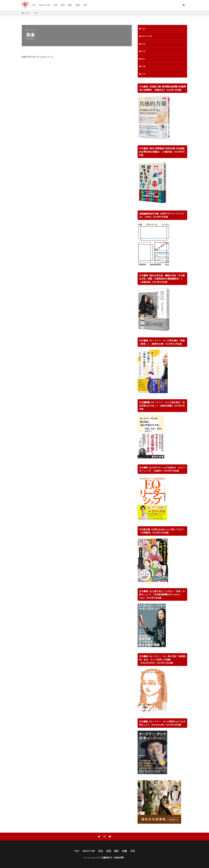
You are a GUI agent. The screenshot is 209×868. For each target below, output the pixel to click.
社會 (78, 5)
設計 (70, 5)
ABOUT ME (44, 5)
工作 (85, 5)
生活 (63, 5)
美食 (36, 13)
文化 (55, 5)
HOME (27, 13)
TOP (34, 5)
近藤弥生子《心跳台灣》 (113, 857)
